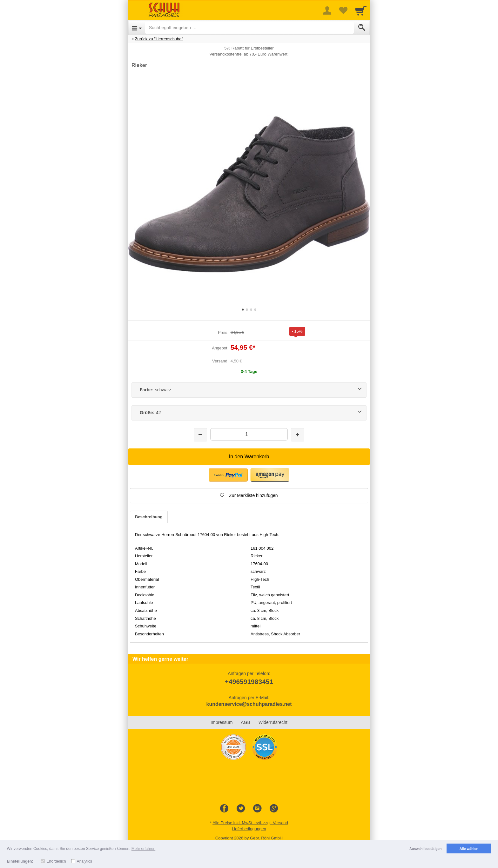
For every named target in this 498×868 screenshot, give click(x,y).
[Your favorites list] (343, 10)
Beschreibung (149, 517)
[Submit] (362, 28)
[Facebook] (224, 809)
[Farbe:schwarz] (249, 390)
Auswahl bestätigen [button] (425, 849)
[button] (228, 475)
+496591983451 (249, 682)
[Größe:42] (249, 413)
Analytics (84, 861)
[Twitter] (241, 809)
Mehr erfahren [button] (143, 849)
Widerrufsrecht (273, 722)
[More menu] (327, 10)
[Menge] (249, 434)
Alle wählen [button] (469, 849)
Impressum (222, 722)
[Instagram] (257, 809)
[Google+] (274, 809)
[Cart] (361, 10)
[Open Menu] (137, 28)
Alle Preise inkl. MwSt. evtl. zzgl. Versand (250, 823)
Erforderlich (56, 861)
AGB (246, 722)
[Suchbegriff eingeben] (249, 28)
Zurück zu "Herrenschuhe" (159, 39)
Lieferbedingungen (249, 829)
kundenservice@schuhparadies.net (249, 704)
